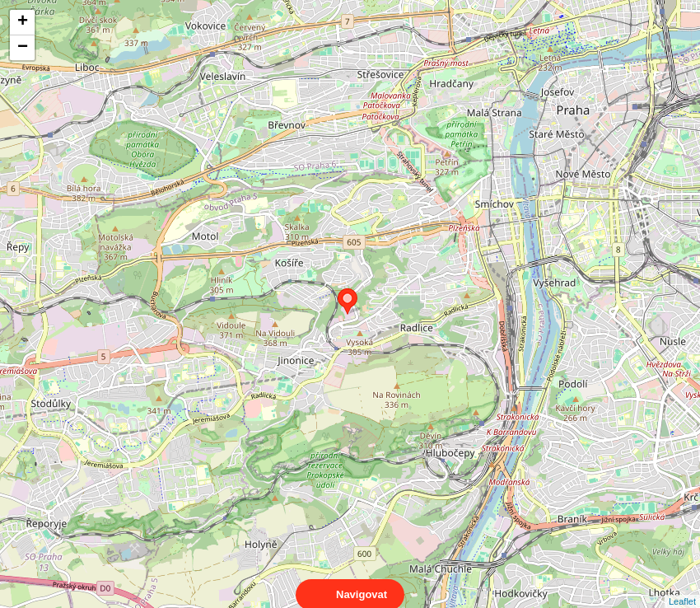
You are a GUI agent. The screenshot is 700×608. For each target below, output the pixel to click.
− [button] (23, 48)
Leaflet (682, 587)
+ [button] (23, 22)
